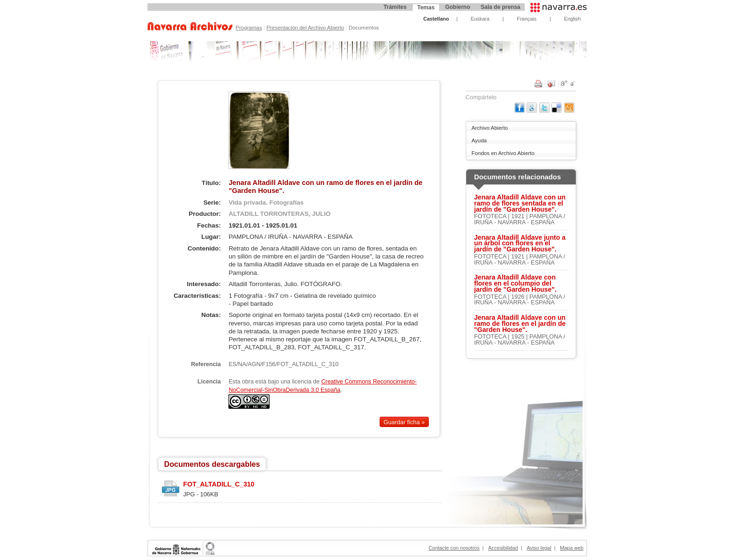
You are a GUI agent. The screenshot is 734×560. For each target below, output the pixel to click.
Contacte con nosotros (454, 548)
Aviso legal (539, 548)
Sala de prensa (501, 7)
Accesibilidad (503, 548)
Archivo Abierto (489, 128)
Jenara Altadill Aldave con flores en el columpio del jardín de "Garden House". (515, 283)
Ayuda (479, 140)
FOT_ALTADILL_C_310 (219, 484)
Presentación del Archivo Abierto (305, 28)
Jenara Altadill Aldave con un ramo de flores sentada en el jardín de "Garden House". (520, 203)
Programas (249, 28)
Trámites (395, 7)
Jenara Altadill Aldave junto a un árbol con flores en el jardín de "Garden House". (520, 243)
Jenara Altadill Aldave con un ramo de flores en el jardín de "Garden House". (520, 324)
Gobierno (458, 7)
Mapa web (572, 548)
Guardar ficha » (404, 422)
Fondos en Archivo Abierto (503, 153)
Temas (426, 7)
